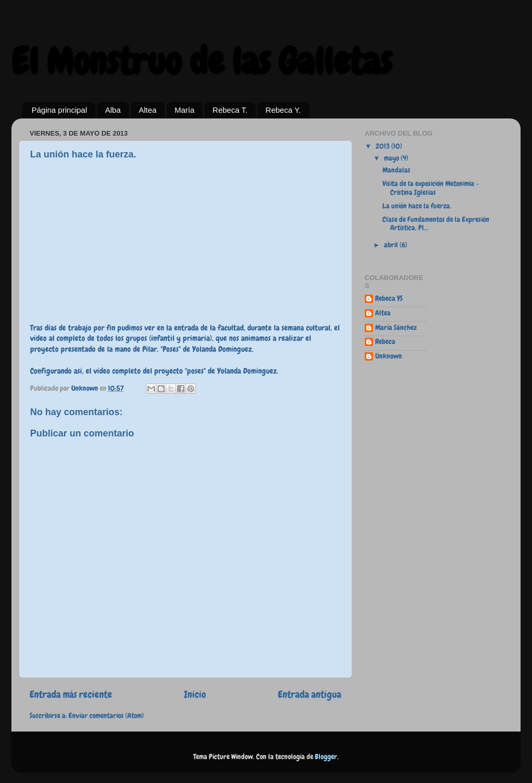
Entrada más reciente (71, 694)
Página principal (59, 110)
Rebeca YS (389, 299)
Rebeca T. (230, 110)
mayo (392, 158)
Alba (113, 110)
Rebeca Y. (283, 110)
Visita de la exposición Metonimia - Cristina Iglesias (431, 188)
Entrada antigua (310, 694)
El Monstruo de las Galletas (202, 61)
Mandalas (396, 170)
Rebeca (385, 342)
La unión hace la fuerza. (417, 206)
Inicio (195, 694)
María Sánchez (396, 328)
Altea (148, 110)
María (184, 110)
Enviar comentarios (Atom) (106, 716)
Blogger (326, 757)
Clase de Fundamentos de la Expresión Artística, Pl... (436, 224)
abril (392, 245)
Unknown (389, 356)
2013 (383, 146)
